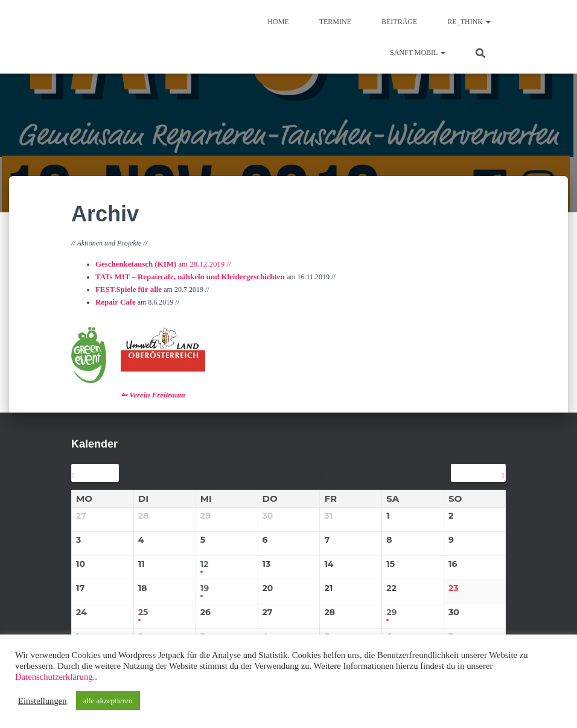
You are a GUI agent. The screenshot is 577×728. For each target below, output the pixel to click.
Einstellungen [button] (43, 701)
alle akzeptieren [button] (108, 701)
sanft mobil (418, 52)
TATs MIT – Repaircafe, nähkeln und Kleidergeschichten (184, 276)
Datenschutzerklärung (54, 677)
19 (205, 584)
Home (278, 22)
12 (205, 559)
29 (391, 608)
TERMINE (335, 22)
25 (143, 608)
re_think (469, 22)
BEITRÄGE (399, 22)
